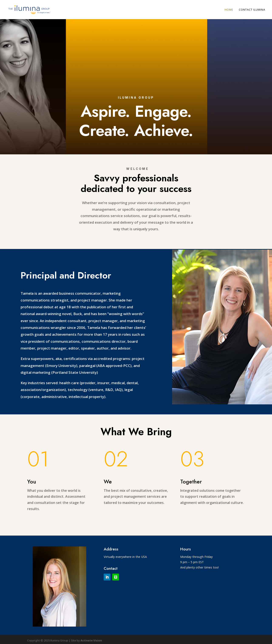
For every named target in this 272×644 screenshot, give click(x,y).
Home (229, 10)
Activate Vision (91, 640)
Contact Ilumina (252, 10)
